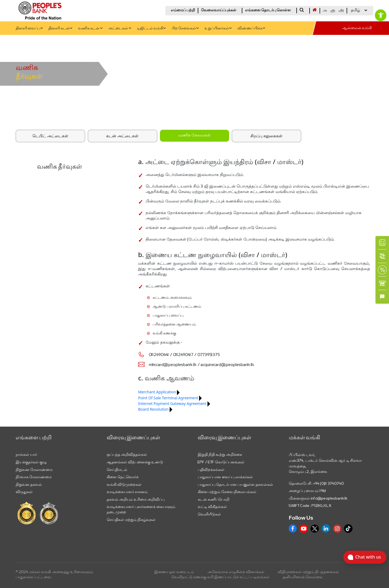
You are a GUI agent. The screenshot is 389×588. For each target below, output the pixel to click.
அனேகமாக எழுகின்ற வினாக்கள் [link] (236, 572)
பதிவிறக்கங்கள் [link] (211, 470)
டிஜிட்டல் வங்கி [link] (151, 29)
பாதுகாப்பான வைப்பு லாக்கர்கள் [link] (225, 477)
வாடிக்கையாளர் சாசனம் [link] (127, 492)
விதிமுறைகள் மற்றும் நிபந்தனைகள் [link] (308, 572)
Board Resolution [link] (153, 409)
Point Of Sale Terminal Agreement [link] (168, 398)
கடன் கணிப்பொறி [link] (214, 499)
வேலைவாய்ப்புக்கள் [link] (219, 10)
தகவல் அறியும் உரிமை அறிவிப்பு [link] (136, 499)
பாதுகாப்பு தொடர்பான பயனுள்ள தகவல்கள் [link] (235, 484)
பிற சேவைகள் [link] (185, 29)
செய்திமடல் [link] (117, 470)
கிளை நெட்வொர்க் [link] (123, 477)
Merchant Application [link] (157, 392)
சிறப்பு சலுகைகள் (266, 136)
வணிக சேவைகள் (194, 135)
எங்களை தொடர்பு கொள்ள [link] (268, 10)
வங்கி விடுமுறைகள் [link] (124, 484)
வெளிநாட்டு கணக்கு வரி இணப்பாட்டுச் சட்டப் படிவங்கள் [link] (220, 577)
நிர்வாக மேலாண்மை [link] (34, 477)
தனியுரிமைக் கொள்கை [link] (303, 577)
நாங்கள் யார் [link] (26, 454)
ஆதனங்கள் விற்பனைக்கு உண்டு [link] (135, 462)
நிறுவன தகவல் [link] (29, 484)
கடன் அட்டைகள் (122, 136)
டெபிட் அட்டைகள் (50, 136)
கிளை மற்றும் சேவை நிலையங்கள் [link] (227, 492)
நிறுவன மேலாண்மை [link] (34, 470)
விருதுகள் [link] (24, 492)
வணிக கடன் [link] (90, 29)
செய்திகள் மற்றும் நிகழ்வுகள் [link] (131, 520)
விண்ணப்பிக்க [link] (251, 29)
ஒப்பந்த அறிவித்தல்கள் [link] (127, 454)
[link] (381, 15)
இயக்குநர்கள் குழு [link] (31, 462)
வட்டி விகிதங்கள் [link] (212, 507)
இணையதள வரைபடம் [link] (174, 572)
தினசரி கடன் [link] (60, 29)
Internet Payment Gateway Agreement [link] (172, 403)
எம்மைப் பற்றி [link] (183, 10)
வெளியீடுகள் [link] (209, 514)
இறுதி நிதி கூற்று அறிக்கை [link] (220, 454)
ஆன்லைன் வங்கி (357, 28)
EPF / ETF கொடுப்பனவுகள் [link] (221, 462)
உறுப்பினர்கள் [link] (218, 29)
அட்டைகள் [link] (120, 29)
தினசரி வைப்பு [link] (29, 29)
